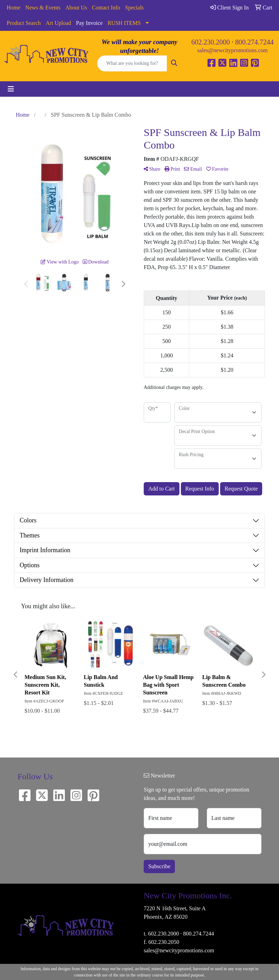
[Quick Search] (132, 63)
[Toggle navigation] (11, 89)
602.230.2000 (211, 42)
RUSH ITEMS (124, 23)
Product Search (24, 23)
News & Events (43, 8)
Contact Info (106, 8)
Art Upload (58, 23)
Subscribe (159, 866)
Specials (134, 8)
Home (13, 8)
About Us (76, 8)
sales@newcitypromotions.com (233, 50)
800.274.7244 (254, 42)
